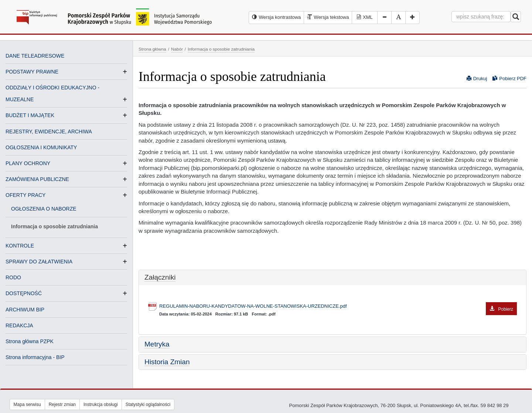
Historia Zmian (167, 362)
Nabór (177, 49)
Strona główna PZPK (30, 341)
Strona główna (152, 49)
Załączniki (160, 277)
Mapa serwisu (27, 405)
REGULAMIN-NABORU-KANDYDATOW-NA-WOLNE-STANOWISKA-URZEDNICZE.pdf (338, 306)
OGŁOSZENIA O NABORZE (44, 209)
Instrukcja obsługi (101, 405)
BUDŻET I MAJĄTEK (30, 115)
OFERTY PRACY (25, 195)
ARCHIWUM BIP (25, 310)
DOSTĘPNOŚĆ (24, 293)
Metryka (157, 344)
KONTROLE (20, 246)
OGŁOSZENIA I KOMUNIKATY (41, 147)
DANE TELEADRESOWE (35, 56)
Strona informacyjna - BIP (35, 357)
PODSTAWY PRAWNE (32, 72)
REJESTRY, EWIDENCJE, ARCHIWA (49, 132)
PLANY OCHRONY (28, 163)
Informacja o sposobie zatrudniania (54, 226)
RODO (13, 277)
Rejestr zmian (62, 405)
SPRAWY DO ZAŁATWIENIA (39, 262)
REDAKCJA (19, 325)
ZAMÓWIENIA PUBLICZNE (37, 179)
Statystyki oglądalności (148, 405)
